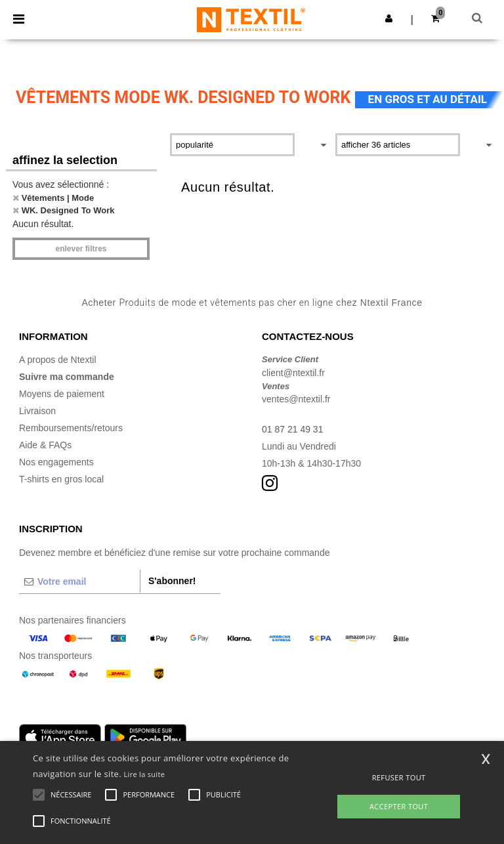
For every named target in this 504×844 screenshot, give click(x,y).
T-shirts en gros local (61, 479)
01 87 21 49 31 (292, 429)
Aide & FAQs (45, 445)
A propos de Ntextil (58, 360)
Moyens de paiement (62, 394)
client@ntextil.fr (293, 373)
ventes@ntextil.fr (296, 399)
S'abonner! (172, 581)
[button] (389, 18)
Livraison (37, 411)
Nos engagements (56, 462)
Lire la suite (145, 774)
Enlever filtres (81, 249)
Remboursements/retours (71, 428)
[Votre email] (79, 581)
